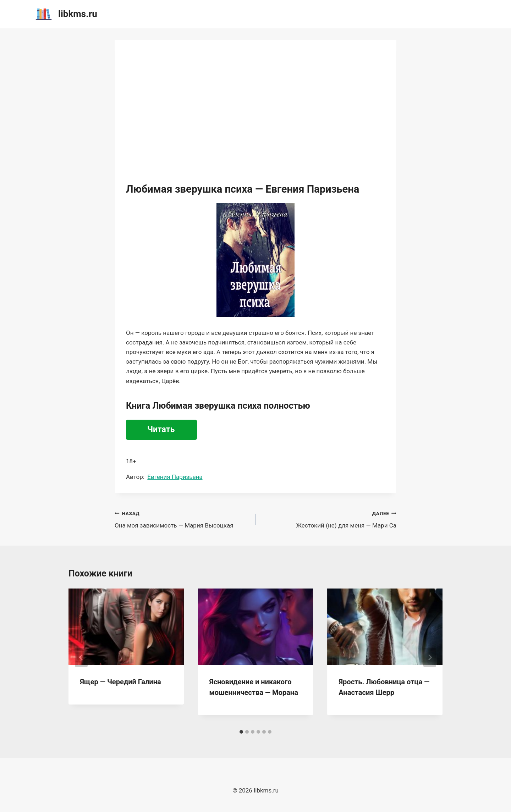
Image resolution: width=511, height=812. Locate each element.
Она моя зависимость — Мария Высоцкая (182, 519)
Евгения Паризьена (175, 477)
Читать (161, 429)
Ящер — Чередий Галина (120, 682)
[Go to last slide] (81, 657)
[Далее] (430, 657)
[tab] (241, 732)
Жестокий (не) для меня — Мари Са (329, 519)
